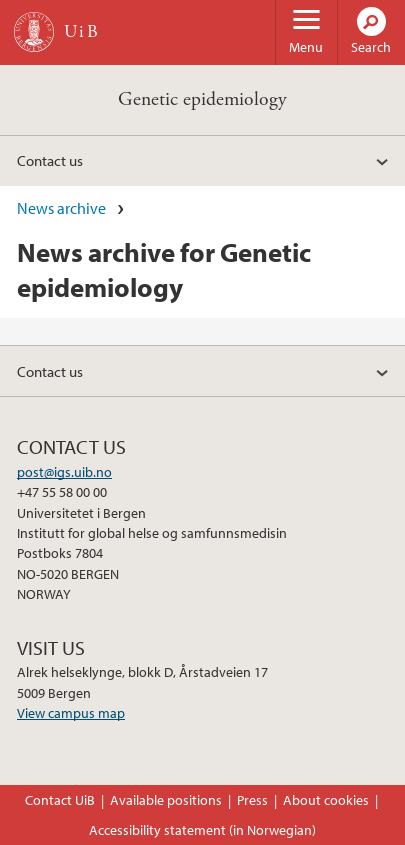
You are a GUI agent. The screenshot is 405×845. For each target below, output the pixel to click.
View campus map (71, 713)
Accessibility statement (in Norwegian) (202, 830)
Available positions (166, 800)
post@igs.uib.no (64, 472)
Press (252, 800)
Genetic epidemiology (202, 99)
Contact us (50, 160)
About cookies (326, 800)
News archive (61, 208)
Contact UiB (60, 800)
